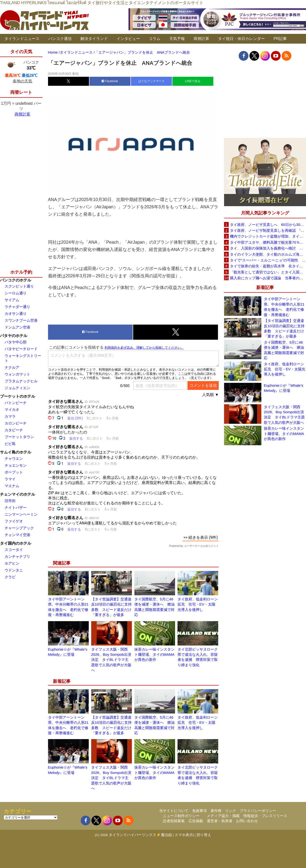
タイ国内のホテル (16, 543)
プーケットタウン (19, 437)
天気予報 (177, 39)
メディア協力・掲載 (223, 816)
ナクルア (12, 367)
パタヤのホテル (14, 336)
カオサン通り (16, 313)
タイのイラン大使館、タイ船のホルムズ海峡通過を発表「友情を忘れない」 (268, 254)
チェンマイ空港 (17, 535)
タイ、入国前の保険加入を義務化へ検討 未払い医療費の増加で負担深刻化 (268, 248)
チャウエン (14, 458)
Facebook (110, 81)
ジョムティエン (17, 388)
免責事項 (199, 811)
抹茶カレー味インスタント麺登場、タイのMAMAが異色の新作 (154, 655)
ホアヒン (12, 563)
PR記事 (280, 39)
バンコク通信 (60, 39)
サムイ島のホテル (16, 452)
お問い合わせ (247, 821)
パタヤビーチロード (21, 349)
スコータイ (14, 550)
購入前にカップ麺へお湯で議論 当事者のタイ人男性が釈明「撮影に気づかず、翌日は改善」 (268, 278)
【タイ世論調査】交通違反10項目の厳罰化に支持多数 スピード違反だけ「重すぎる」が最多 (284, 328)
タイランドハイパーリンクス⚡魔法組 (140, 835)
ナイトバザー (16, 507)
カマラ (10, 416)
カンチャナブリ (17, 556)
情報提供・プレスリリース (265, 816)
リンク (231, 811)
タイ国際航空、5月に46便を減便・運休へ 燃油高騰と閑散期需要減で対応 (284, 350)
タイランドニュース (22, 39)
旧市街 (10, 501)
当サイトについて (174, 811)
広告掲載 (196, 821)
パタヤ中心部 (16, 342)
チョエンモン (16, 465)
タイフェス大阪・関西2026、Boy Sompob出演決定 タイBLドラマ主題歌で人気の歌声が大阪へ (111, 660)
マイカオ (12, 410)
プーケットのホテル (18, 396)
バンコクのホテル (16, 280)
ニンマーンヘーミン (21, 514)
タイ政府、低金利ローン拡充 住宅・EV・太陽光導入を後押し (198, 604)
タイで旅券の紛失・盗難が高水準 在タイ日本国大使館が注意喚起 (268, 266)
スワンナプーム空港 (21, 320)
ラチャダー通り (17, 307)
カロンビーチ (16, 423)
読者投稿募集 (174, 821)
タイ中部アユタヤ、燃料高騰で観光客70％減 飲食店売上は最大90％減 (268, 242)
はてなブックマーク (151, 81)
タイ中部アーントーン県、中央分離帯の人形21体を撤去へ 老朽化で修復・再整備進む (284, 307)
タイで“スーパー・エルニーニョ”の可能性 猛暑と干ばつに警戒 (268, 260)
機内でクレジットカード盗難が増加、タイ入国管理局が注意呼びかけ (268, 236)
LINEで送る (193, 81)
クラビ (10, 577)
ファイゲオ (14, 521)
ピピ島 (10, 444)
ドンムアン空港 (17, 327)
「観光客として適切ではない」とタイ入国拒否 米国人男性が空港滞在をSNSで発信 (268, 272)
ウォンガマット (17, 374)
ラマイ (10, 479)
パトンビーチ (16, 403)
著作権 (216, 811)
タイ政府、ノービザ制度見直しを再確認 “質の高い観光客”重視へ (268, 230)
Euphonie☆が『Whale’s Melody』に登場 (283, 388)
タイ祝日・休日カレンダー (241, 39)
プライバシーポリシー (258, 811)
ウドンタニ (14, 570)
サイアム (12, 300)
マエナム (12, 486)
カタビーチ (14, 430)
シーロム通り (16, 293)
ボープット (14, 472)
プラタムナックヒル (21, 381)
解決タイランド (94, 39)
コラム (155, 39)
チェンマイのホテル (18, 494)
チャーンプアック (19, 528)
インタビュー (128, 39)
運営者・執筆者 (220, 821)
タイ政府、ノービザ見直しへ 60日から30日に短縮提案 (268, 225)
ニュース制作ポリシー (181, 816)
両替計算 (201, 39)
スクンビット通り (19, 286)
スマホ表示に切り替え (193, 835)
